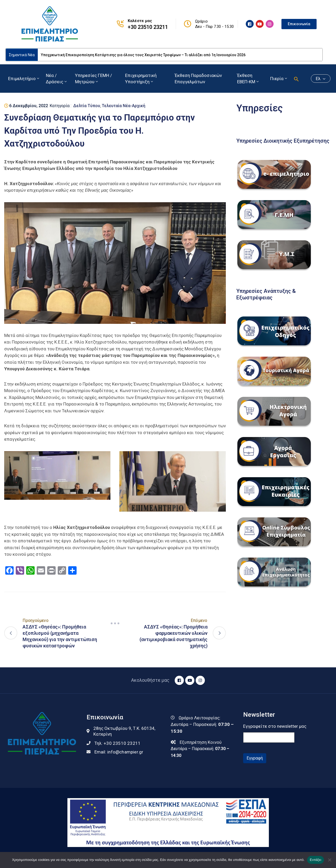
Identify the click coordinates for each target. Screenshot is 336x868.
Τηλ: (118, 743)
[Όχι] (329, 860)
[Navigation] (115, 623)
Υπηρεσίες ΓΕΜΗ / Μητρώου (94, 79)
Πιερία (279, 79)
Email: (119, 752)
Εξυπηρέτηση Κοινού (201, 742)
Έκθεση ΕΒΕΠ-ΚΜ (248, 79)
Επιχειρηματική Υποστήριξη (141, 79)
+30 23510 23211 (148, 27)
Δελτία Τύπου (87, 106)
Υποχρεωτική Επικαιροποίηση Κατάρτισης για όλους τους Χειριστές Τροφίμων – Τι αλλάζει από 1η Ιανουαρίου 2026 (143, 55)
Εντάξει (316, 860)
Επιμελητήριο (24, 79)
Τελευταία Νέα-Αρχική (124, 106)
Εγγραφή (255, 758)
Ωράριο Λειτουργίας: (200, 718)
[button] (296, 79)
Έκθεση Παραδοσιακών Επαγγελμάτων (198, 79)
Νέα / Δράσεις (57, 79)
